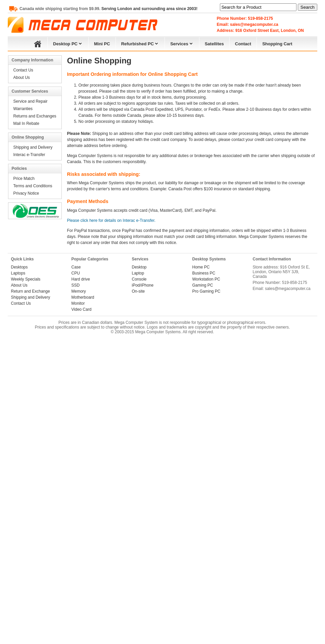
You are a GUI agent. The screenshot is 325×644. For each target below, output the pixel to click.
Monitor (78, 303)
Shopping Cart (277, 44)
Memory (79, 291)
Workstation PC (206, 279)
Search (308, 7)
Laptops (18, 273)
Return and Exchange (31, 291)
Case (76, 267)
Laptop (138, 273)
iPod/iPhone (143, 285)
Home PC (201, 267)
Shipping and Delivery (33, 147)
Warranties (23, 109)
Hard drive (81, 279)
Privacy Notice (26, 193)
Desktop (139, 267)
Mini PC (102, 44)
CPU (76, 273)
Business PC (204, 273)
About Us (22, 78)
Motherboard (83, 297)
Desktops (19, 267)
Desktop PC (68, 43)
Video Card (82, 309)
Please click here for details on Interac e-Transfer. (111, 220)
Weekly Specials (26, 279)
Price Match (24, 179)
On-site (138, 291)
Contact (243, 44)
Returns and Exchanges (35, 116)
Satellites (214, 44)
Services (182, 43)
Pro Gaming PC (206, 291)
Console (139, 279)
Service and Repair (31, 101)
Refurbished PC (140, 43)
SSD (76, 285)
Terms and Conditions (33, 186)
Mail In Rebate (26, 123)
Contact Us (23, 70)
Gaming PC (203, 285)
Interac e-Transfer (29, 155)
